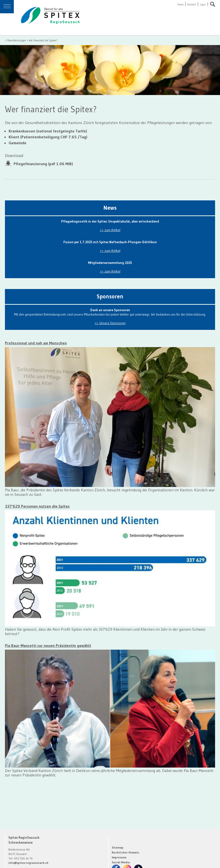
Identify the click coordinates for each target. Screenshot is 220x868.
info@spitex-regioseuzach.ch (28, 863)
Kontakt (192, 5)
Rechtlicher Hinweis (125, 852)
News (110, 208)
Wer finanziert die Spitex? (43, 40)
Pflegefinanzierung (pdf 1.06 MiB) (43, 163)
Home (180, 5)
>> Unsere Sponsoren (110, 323)
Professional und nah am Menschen (36, 343)
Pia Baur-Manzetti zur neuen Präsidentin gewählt (48, 645)
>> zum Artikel (110, 230)
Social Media (121, 862)
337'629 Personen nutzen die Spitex (37, 506)
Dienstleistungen (17, 40)
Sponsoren (110, 296)
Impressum (119, 857)
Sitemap (118, 847)
